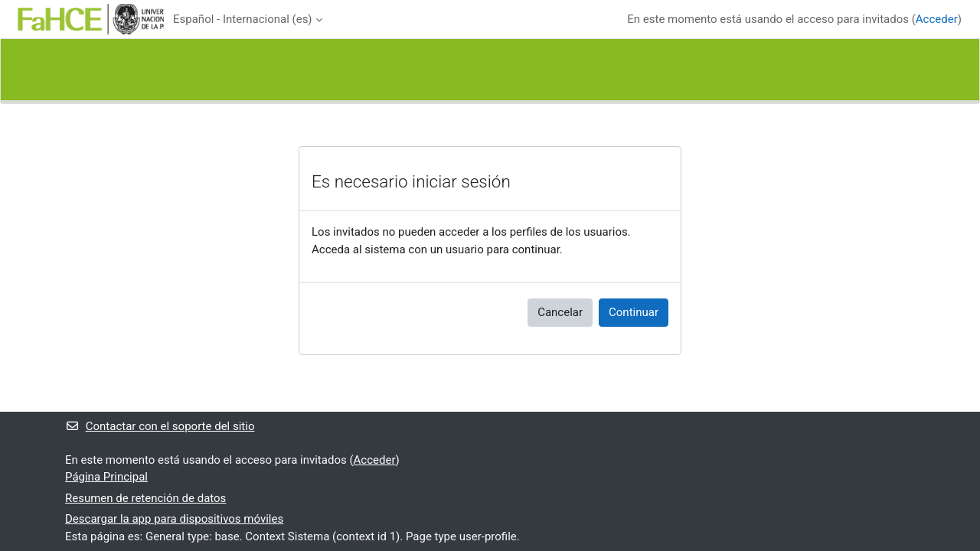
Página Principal (106, 477)
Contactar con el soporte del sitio (160, 426)
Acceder (937, 19)
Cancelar (560, 312)
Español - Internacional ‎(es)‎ (243, 19)
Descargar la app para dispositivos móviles (174, 519)
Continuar (634, 312)
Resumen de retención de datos (145, 498)
